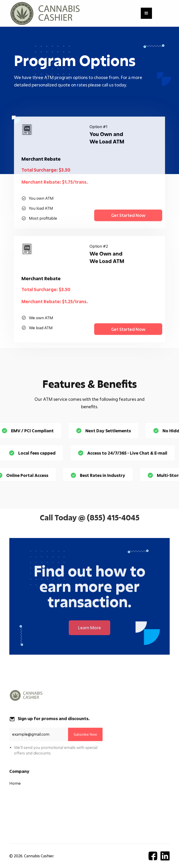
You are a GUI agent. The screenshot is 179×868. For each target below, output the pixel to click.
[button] (146, 13)
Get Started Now (128, 219)
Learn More (89, 633)
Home (15, 786)
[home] (45, 13)
